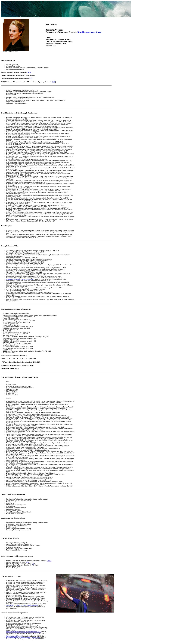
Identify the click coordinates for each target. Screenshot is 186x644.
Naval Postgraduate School (89, 32)
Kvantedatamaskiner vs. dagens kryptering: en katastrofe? (23, 638)
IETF (31, 79)
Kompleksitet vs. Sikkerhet (14, 636)
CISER (49, 561)
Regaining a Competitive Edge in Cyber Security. (21, 279)
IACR (54, 82)
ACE (29, 72)
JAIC (33, 564)
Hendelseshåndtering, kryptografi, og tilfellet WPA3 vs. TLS (23, 632)
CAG (27, 562)
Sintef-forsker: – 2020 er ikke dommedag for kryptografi (22, 605)
